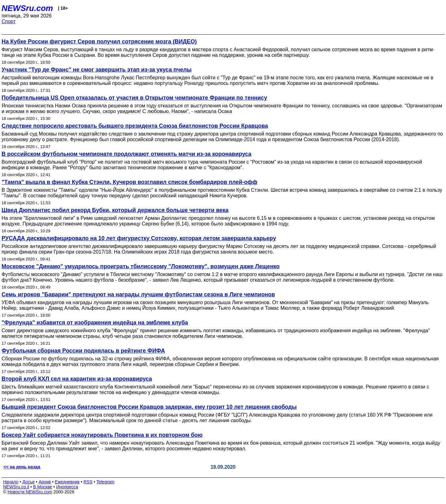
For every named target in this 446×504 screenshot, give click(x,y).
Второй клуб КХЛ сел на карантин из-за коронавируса (77, 379)
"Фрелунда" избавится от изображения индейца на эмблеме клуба (95, 323)
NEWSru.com (27, 8)
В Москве (43, 487)
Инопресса (67, 487)
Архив (45, 482)
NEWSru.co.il (16, 487)
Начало (11, 482)
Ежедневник (67, 482)
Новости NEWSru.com (30, 492)
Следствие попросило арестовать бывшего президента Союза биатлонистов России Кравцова (135, 126)
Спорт (9, 21)
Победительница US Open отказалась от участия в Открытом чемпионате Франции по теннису (134, 98)
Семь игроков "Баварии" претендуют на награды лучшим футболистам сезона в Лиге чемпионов (138, 294)
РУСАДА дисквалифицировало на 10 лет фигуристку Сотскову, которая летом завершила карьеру (139, 238)
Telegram (106, 482)
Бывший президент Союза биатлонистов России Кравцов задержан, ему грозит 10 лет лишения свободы (149, 407)
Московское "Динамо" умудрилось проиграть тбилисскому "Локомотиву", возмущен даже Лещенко (141, 266)
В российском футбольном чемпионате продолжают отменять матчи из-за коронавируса (126, 154)
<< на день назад (22, 467)
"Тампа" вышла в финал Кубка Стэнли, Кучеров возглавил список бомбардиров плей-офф (129, 182)
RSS (88, 482)
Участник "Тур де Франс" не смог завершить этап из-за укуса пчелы (97, 70)
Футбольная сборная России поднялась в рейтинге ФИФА (83, 351)
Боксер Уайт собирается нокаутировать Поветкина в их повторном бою (102, 435)
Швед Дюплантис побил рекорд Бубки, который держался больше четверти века (115, 210)
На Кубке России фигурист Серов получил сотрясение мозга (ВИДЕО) (99, 42)
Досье (28, 482)
